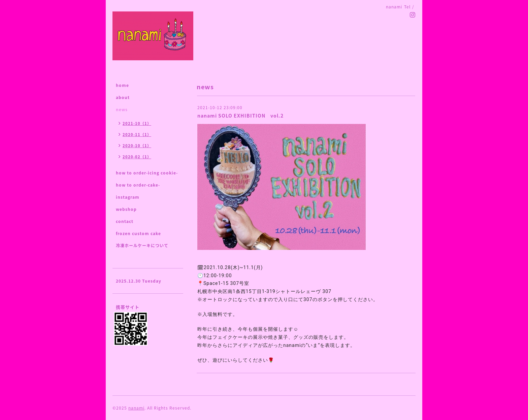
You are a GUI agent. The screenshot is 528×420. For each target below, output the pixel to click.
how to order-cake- (138, 185)
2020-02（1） (137, 157)
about (123, 97)
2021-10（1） (137, 123)
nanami (136, 408)
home (122, 85)
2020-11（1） (137, 135)
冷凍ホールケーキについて (142, 246)
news (122, 109)
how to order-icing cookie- (147, 173)
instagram (128, 197)
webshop (126, 209)
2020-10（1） (137, 146)
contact (125, 221)
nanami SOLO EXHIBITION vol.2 (240, 116)
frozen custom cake (138, 233)
